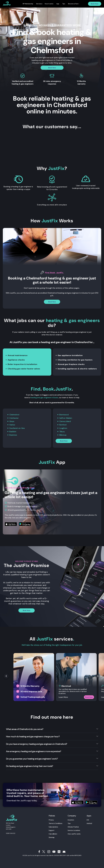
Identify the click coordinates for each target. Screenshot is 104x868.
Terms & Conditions (55, 823)
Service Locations (74, 830)
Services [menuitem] (40, 4)
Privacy (51, 819)
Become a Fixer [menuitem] (72, 4)
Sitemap (52, 837)
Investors (71, 819)
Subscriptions (53, 826)
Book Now (95, 4)
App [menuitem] (58, 4)
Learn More (63, 697)
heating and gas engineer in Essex (44, 398)
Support (51, 830)
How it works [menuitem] (49, 4)
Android (89, 823)
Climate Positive (73, 826)
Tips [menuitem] (63, 4)
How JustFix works (74, 833)
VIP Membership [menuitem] (29, 4)
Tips (69, 823)
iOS (88, 819)
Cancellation (53, 833)
